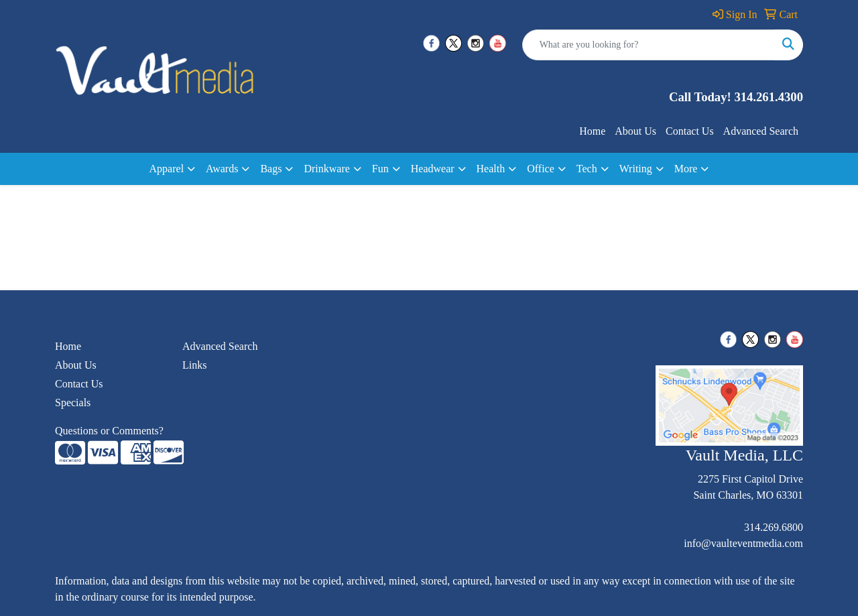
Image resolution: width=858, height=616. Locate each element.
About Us (635, 131)
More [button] (686, 169)
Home (592, 131)
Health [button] (491, 169)
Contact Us (690, 131)
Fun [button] (380, 169)
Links (194, 365)
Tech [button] (587, 169)
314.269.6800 (774, 527)
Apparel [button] (167, 169)
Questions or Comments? (109, 431)
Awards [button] (222, 169)
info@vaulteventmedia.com (743, 543)
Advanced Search (761, 131)
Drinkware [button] (326, 169)
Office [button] (541, 169)
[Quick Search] (649, 45)
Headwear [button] (433, 169)
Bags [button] (271, 169)
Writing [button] (636, 169)
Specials (73, 403)
